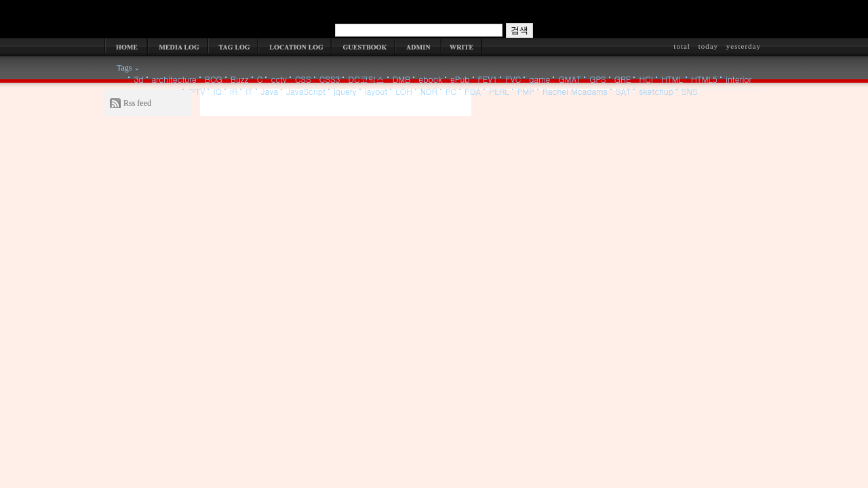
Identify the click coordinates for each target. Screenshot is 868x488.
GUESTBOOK (363, 46)
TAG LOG (233, 46)
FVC (513, 79)
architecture (174, 79)
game (539, 79)
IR (234, 91)
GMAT (570, 79)
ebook (430, 79)
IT (249, 91)
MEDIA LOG (178, 46)
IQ (217, 91)
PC (451, 91)
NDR (429, 91)
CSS (303, 79)
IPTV (196, 91)
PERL (499, 91)
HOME (126, 46)
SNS (690, 91)
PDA (473, 91)
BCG (214, 79)
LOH (404, 91)
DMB (402, 79)
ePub (460, 79)
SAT (623, 91)
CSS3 (330, 79)
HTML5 (704, 79)
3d (138, 79)
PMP (526, 91)
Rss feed (137, 103)
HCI (646, 79)
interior (739, 79)
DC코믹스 (366, 79)
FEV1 (488, 79)
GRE (623, 79)
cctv (279, 79)
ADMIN (418, 46)
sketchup (656, 91)
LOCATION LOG (295, 46)
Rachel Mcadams (575, 91)
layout (376, 91)
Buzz (240, 79)
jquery (345, 91)
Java (270, 91)
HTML (672, 79)
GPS (597, 79)
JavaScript (306, 91)
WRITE (462, 46)
